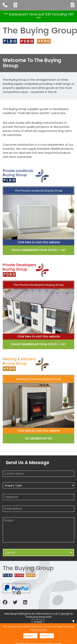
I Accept (30, 636)
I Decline (47, 636)
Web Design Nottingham (18, 614)
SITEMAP (39, 622)
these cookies (39, 630)
